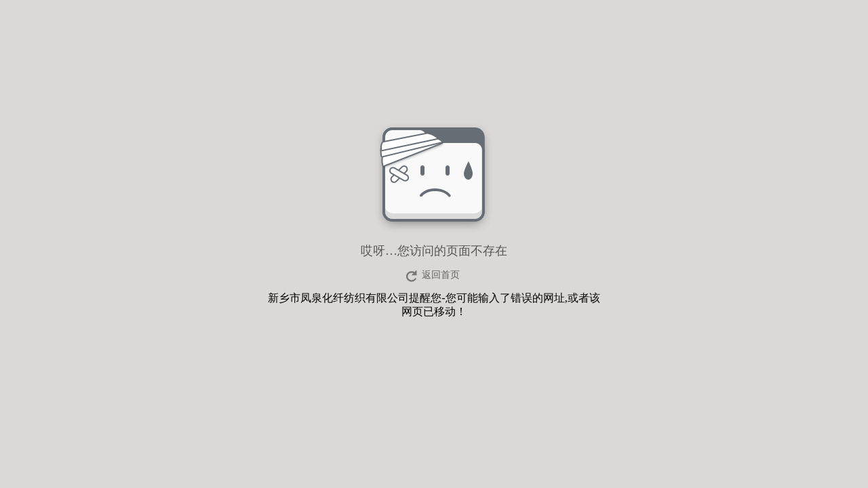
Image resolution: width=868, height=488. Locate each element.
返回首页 (441, 275)
